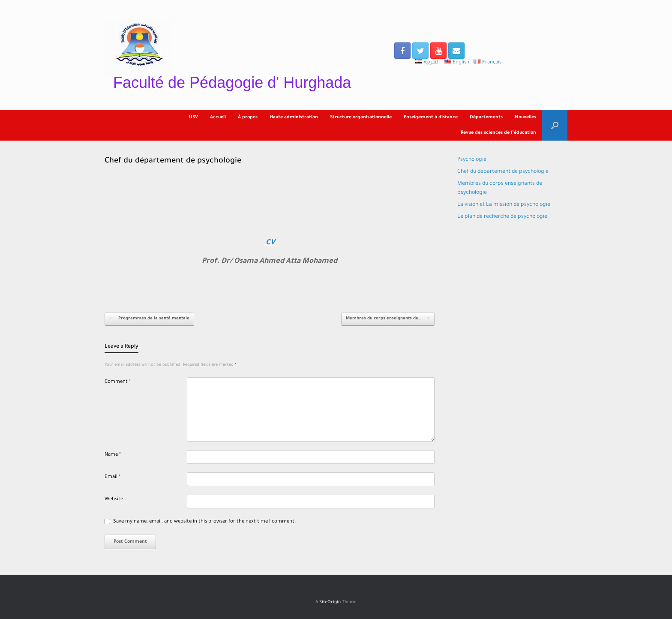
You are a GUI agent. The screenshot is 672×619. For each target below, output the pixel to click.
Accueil (218, 117)
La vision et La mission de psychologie (504, 205)
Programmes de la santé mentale (149, 319)
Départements (486, 117)
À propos (248, 117)
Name (113, 455)
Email (112, 477)
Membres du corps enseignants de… (388, 319)
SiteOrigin (330, 602)
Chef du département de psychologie (503, 172)
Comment (118, 382)
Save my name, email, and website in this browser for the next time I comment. (204, 522)
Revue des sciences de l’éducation (498, 133)
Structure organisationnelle (361, 117)
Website (114, 500)
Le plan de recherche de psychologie (502, 217)
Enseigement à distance (431, 117)
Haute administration (294, 117)
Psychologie (472, 160)
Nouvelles (525, 117)
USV (193, 117)
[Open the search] (555, 125)
